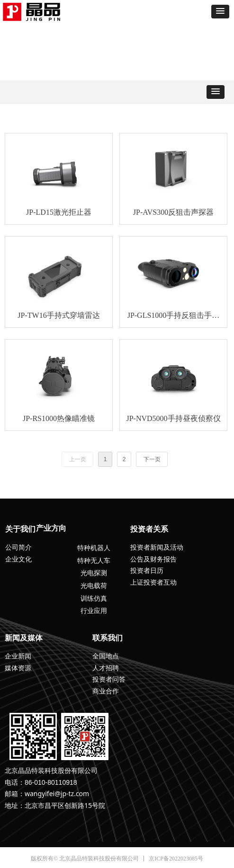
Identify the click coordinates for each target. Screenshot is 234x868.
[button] (220, 12)
